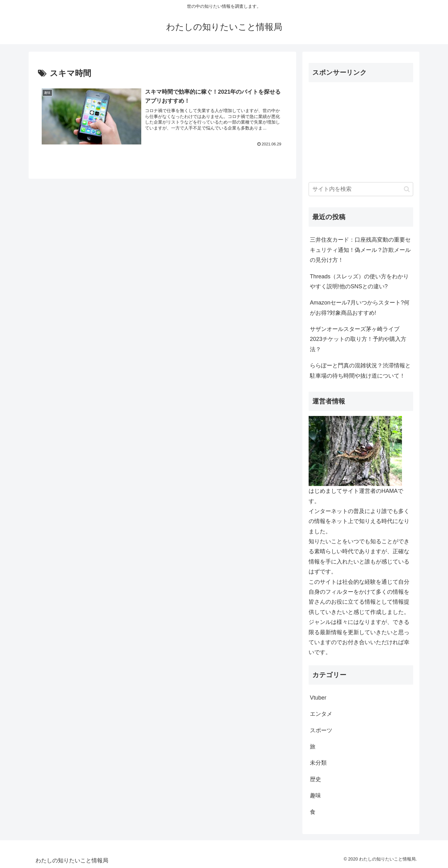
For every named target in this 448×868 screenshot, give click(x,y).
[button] (407, 189)
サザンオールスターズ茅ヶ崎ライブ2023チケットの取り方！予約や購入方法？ (358, 339)
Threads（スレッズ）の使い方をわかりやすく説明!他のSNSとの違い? (359, 281)
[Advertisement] (361, 131)
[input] (361, 189)
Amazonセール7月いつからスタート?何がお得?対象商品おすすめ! (360, 308)
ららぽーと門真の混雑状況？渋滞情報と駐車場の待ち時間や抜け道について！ (360, 370)
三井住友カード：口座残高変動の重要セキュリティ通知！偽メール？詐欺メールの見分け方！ (360, 250)
